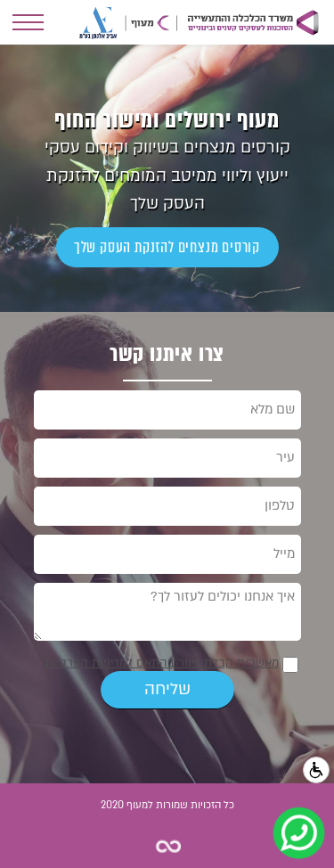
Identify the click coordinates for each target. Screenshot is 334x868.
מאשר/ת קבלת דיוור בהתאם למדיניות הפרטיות (162, 663)
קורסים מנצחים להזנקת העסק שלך (167, 247)
